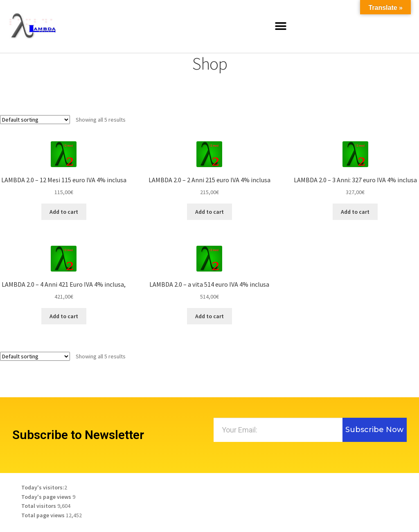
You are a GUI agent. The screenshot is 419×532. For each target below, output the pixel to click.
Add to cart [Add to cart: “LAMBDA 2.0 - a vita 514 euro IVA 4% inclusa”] (209, 316)
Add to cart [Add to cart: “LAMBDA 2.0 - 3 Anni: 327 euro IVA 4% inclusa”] (355, 212)
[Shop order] (35, 120)
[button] (281, 26)
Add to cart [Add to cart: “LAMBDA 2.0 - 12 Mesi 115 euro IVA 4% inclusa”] (64, 212)
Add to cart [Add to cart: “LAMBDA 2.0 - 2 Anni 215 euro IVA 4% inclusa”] (209, 212)
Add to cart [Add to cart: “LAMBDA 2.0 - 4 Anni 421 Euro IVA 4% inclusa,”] (64, 316)
